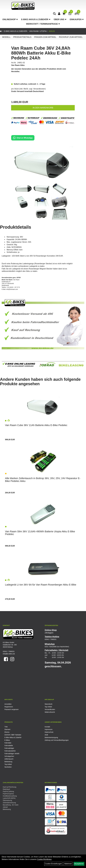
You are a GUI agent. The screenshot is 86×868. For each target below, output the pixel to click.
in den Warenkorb (43, 108)
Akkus (52, 31)
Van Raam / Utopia (38, 31)
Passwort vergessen (12, 709)
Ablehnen (68, 864)
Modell (6, 37)
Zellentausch (9, 759)
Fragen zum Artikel (45, 37)
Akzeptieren (79, 864)
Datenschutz (49, 732)
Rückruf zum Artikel (71, 37)
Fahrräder (8, 743)
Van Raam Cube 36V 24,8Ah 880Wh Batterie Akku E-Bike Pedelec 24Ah (41, 53)
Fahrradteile (9, 746)
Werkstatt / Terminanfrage (43, 24)
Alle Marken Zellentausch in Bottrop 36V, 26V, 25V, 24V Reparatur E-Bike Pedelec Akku (43, 480)
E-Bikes (7, 740)
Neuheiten (8, 767)
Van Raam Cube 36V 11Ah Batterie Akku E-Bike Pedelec (36, 425)
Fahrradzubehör (10, 751)
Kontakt (47, 727)
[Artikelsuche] (55, 14)
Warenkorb (48, 704)
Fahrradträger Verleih (12, 754)
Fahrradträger (9, 748)
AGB (46, 735)
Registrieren (9, 707)
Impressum (49, 729)
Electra (7, 732)
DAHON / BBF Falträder (13, 735)
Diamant (7, 729)
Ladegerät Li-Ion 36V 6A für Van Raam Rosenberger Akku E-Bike (41, 585)
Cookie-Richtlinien (44, 859)
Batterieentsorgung (51, 737)
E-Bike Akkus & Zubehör (36, 20)
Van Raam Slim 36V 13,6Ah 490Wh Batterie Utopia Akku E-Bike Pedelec (40, 533)
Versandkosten (39, 89)
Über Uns (60, 20)
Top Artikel (48, 707)
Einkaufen (77, 20)
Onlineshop (10, 20)
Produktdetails (22, 37)
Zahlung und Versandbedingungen (57, 740)
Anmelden (8, 704)
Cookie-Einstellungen (53, 864)
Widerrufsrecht (50, 712)
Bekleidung (8, 762)
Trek (6, 727)
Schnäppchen (9, 756)
